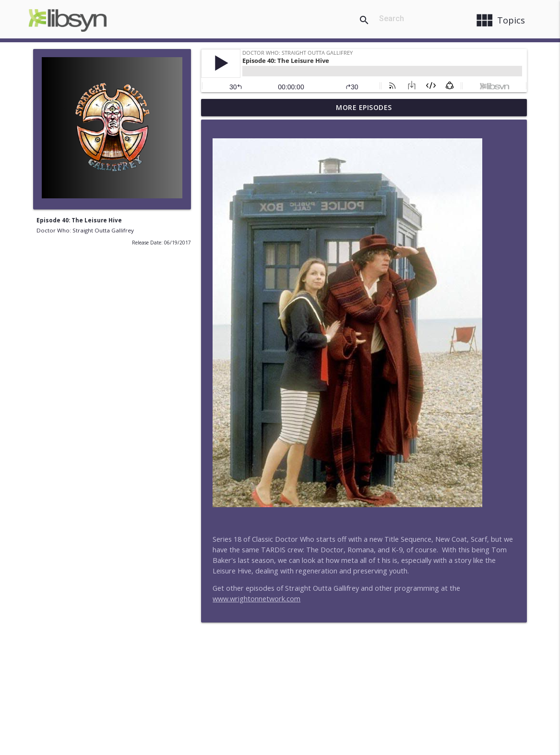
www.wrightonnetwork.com (256, 599)
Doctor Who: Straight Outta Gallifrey (85, 230)
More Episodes (364, 107)
